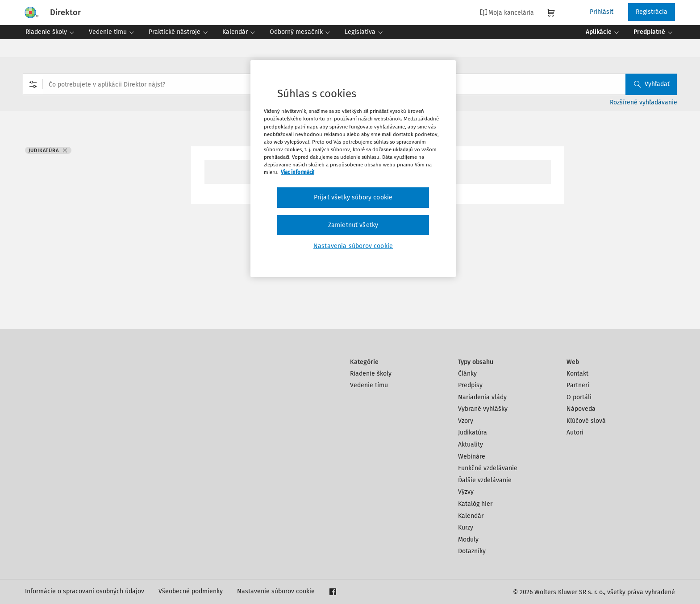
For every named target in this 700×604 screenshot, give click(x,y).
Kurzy (466, 527)
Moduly (468, 540)
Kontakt (577, 374)
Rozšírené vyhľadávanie (644, 102)
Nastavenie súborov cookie (276, 591)
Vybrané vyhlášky (483, 409)
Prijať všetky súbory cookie (353, 197)
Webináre (472, 457)
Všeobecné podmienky (191, 591)
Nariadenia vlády (482, 397)
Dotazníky (472, 551)
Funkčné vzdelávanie (488, 468)
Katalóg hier (475, 504)
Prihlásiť (602, 12)
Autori (575, 432)
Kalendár (471, 516)
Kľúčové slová (586, 421)
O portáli (579, 397)
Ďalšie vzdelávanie (485, 480)
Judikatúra (473, 432)
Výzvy (466, 492)
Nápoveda (581, 409)
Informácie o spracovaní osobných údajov (85, 591)
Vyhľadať (652, 84)
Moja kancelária (507, 12)
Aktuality (471, 445)
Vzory (466, 421)
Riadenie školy (371, 374)
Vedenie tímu (369, 385)
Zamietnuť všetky (353, 225)
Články (467, 374)
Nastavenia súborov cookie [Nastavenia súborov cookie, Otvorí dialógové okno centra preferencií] (353, 246)
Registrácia (652, 12)
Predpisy (470, 385)
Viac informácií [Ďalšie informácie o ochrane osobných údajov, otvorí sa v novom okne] (298, 172)
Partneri (578, 385)
